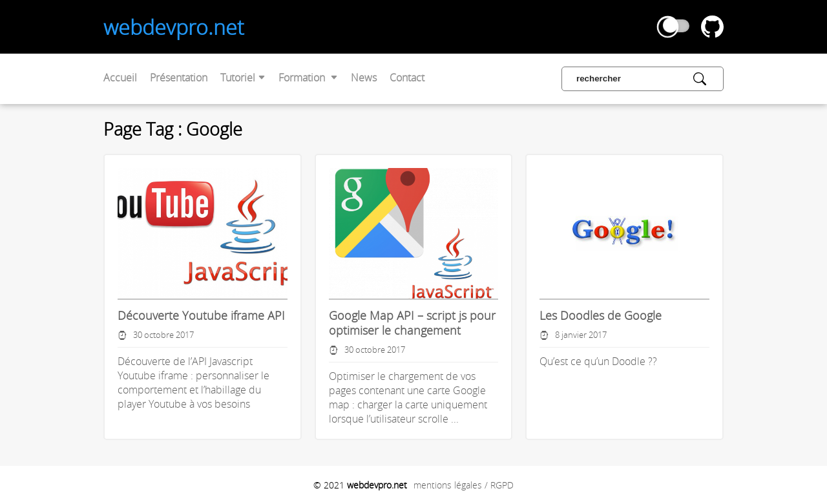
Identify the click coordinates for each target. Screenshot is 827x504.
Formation (308, 78)
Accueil (120, 78)
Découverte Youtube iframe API (201, 316)
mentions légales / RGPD (464, 485)
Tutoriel (243, 78)
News (364, 78)
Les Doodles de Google (601, 316)
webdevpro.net (174, 27)
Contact (407, 78)
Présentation (179, 78)
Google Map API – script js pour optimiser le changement (412, 323)
